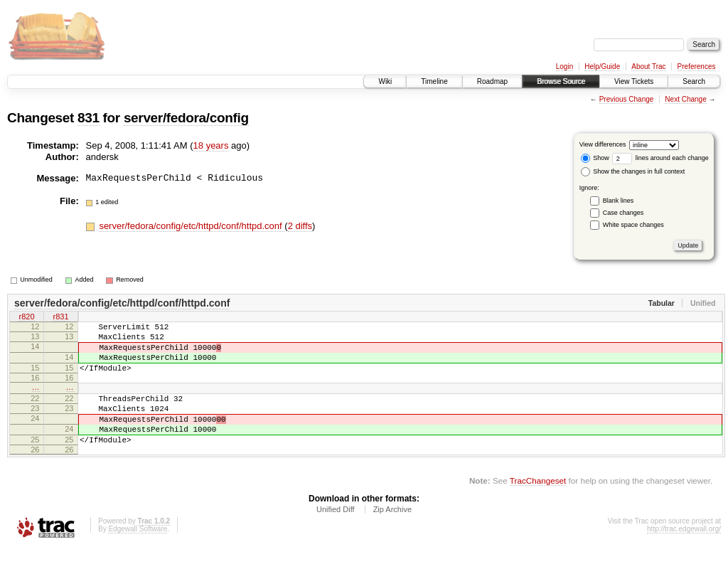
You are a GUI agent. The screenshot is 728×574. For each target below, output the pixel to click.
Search (694, 81)
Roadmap (492, 81)
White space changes (633, 225)
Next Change (685, 99)
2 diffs (300, 226)
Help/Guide (602, 67)
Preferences (697, 67)
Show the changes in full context (633, 171)
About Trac (648, 67)
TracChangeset (538, 506)
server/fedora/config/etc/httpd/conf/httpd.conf (192, 226)
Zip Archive (392, 535)
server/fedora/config (186, 118)
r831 (60, 318)
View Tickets (634, 81)
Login (564, 67)
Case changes (623, 213)
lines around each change (660, 158)
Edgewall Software (138, 554)
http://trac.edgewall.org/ (684, 554)
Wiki (385, 81)
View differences (603, 144)
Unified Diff (336, 535)
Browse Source (561, 81)
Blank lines (619, 201)
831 (89, 118)
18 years (211, 145)
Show (595, 158)
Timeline (434, 81)
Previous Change (627, 99)
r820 (26, 318)
